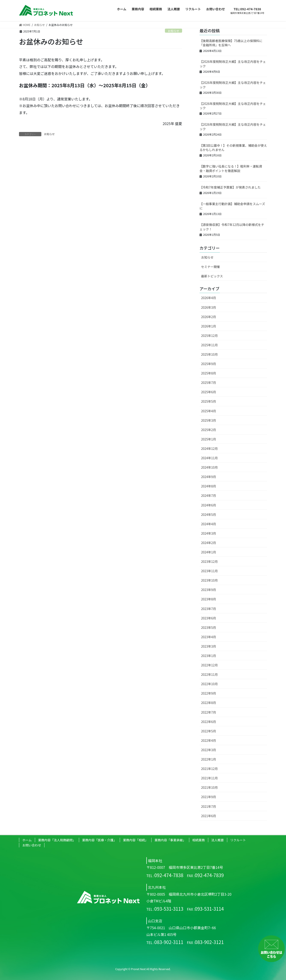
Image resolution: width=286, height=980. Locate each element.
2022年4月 (209, 740)
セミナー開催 (210, 267)
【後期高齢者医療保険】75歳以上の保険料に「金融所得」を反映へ (231, 43)
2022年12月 (209, 665)
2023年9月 (209, 590)
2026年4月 (209, 298)
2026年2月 (209, 317)
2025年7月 (209, 383)
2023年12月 (209, 561)
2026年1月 (209, 326)
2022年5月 (209, 731)
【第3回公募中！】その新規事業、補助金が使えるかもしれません (233, 148)
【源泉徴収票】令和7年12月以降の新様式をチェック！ (232, 227)
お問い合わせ (32, 845)
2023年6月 (209, 618)
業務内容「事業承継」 (170, 840)
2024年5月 (209, 514)
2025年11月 (209, 345)
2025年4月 (209, 411)
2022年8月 (209, 703)
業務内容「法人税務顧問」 (57, 840)
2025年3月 (209, 420)
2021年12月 (209, 769)
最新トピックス (212, 276)
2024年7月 (209, 495)
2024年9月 (209, 477)
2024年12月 (209, 449)
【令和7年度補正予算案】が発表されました (230, 187)
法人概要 (218, 840)
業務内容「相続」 (136, 840)
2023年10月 (209, 580)
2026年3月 (209, 307)
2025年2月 (209, 430)
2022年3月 (209, 750)
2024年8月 (209, 486)
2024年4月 (209, 524)
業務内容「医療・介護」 (99, 840)
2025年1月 (209, 439)
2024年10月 (209, 467)
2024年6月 (209, 505)
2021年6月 (209, 816)
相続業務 (199, 840)
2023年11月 (209, 571)
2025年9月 (209, 364)
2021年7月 (209, 806)
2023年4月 (209, 637)
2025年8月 (209, 373)
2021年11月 (209, 778)
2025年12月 (209, 336)
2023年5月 (209, 627)
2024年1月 (209, 552)
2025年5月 (209, 401)
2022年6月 (209, 722)
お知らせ (173, 31)
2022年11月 (209, 674)
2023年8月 (209, 599)
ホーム (27, 840)
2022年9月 (209, 693)
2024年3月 (209, 533)
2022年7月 (209, 712)
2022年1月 (209, 759)
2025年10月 (209, 354)
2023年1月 (209, 656)
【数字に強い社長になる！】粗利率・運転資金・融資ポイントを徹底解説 (231, 168)
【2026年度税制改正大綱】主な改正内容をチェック (233, 64)
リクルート (238, 840)
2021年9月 (209, 797)
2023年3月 (209, 646)
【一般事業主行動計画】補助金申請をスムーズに (232, 206)
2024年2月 (209, 543)
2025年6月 (209, 392)
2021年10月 (209, 787)
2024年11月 (209, 458)
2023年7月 (209, 609)
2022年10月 (209, 684)
